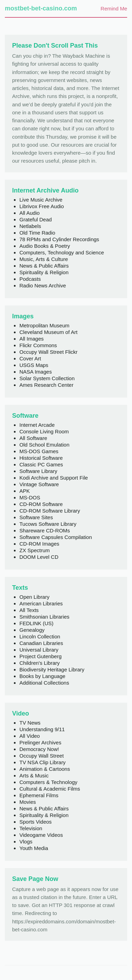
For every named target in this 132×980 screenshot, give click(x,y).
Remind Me (114, 9)
